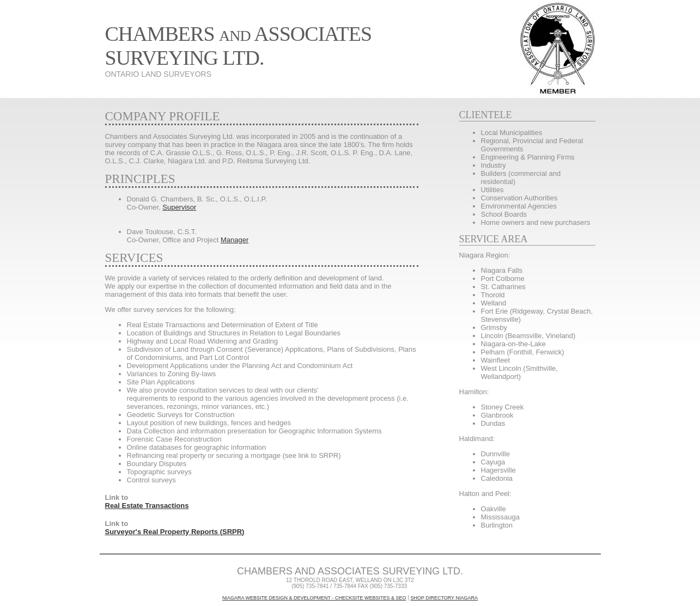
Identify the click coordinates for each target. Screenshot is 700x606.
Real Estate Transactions (147, 506)
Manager (235, 240)
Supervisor (179, 207)
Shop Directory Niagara (444, 598)
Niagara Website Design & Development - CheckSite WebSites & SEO (314, 598)
